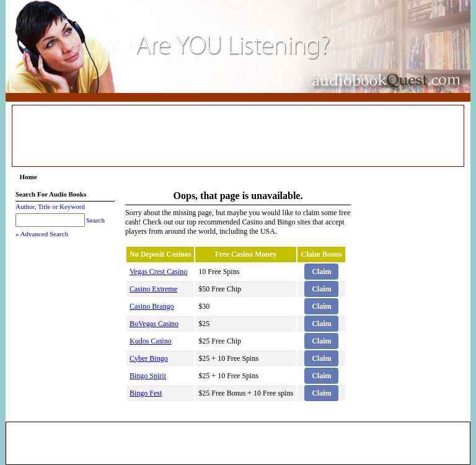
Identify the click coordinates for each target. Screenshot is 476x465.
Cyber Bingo (149, 358)
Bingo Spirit (148, 376)
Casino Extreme (153, 289)
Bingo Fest (146, 393)
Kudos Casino (151, 341)
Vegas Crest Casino (158, 272)
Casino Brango (152, 306)
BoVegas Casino (154, 324)
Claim (321, 272)
